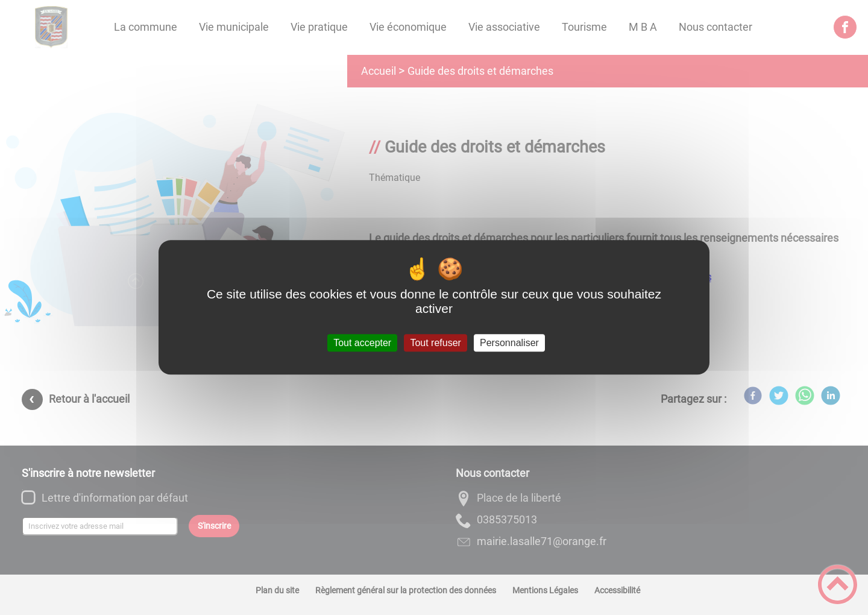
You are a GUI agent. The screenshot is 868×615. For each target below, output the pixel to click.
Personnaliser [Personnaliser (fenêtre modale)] (509, 343)
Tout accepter (362, 343)
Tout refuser (435, 343)
